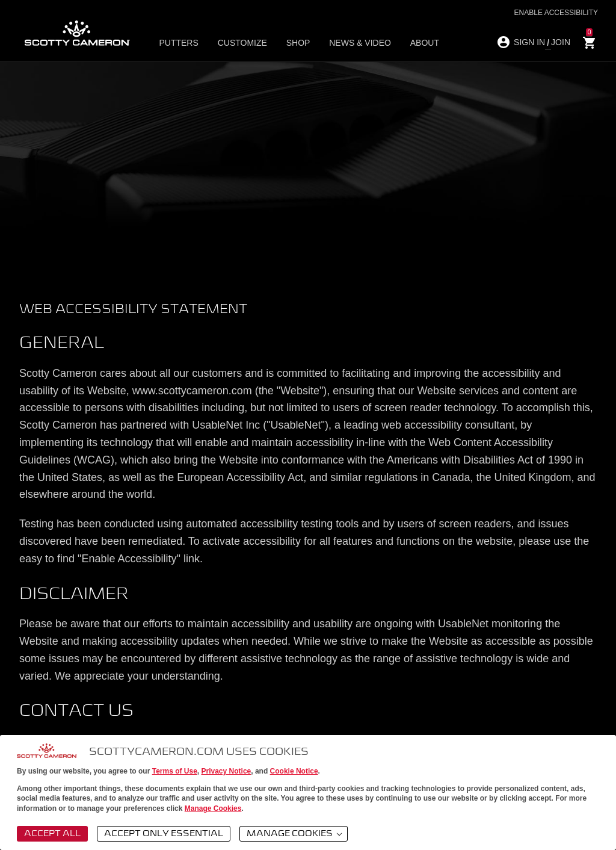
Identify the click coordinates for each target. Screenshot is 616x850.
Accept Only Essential (164, 834)
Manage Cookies (213, 808)
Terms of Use (175, 771)
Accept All (52, 834)
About (409, 43)
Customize (241, 43)
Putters (182, 43)
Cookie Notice (294, 771)
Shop (292, 43)
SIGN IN (529, 42)
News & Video (349, 43)
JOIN (561, 42)
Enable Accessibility (556, 13)
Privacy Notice (226, 771)
